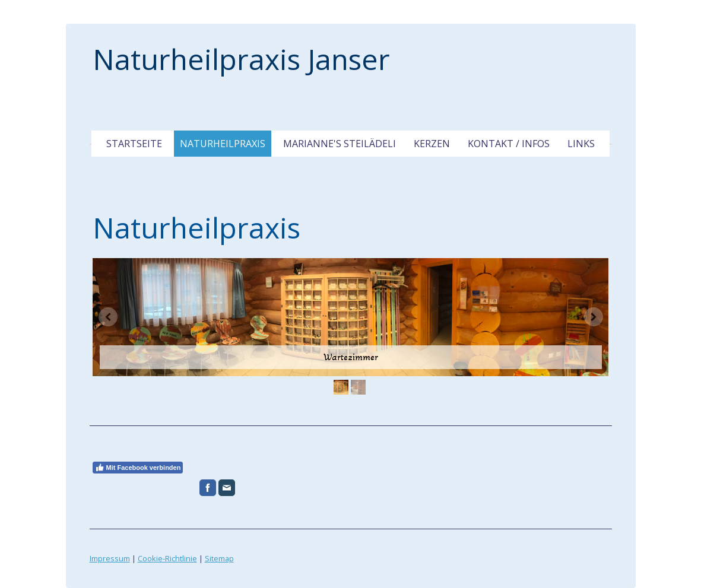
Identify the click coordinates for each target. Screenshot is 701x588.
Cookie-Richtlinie (167, 558)
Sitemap (219, 558)
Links (581, 144)
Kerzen (432, 144)
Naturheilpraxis (223, 144)
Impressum (110, 558)
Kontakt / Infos (509, 144)
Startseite (134, 144)
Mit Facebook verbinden (138, 468)
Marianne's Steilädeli (340, 144)
